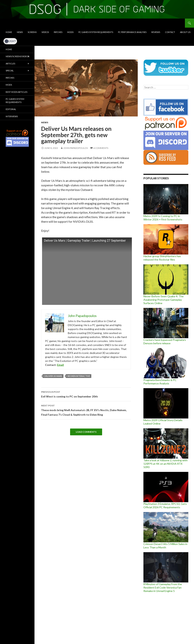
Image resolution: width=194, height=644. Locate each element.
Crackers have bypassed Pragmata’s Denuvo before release (165, 342)
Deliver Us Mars (53, 376)
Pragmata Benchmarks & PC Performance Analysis (160, 382)
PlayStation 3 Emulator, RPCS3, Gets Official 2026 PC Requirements (165, 505)
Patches (58, 32)
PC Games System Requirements (96, 32)
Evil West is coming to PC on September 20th (86, 394)
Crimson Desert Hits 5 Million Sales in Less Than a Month (165, 546)
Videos (45, 32)
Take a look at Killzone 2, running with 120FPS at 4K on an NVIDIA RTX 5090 (165, 464)
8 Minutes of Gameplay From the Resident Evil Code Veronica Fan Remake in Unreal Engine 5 (163, 587)
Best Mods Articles (16, 92)
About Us (185, 32)
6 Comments (101, 148)
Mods (70, 32)
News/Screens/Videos (18, 56)
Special (10, 71)
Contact (170, 32)
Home (9, 32)
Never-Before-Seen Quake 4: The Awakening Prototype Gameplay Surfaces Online (163, 300)
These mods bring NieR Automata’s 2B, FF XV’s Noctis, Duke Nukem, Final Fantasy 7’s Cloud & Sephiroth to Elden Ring (86, 410)
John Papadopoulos (75, 148)
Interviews (12, 116)
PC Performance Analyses (132, 32)
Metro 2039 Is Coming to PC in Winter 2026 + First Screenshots (163, 218)
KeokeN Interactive (79, 376)
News (20, 32)
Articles (10, 64)
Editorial (11, 109)
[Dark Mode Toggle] (10, 41)
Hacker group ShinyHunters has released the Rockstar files (162, 258)
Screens (32, 32)
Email (60, 365)
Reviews (156, 32)
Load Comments (86, 432)
